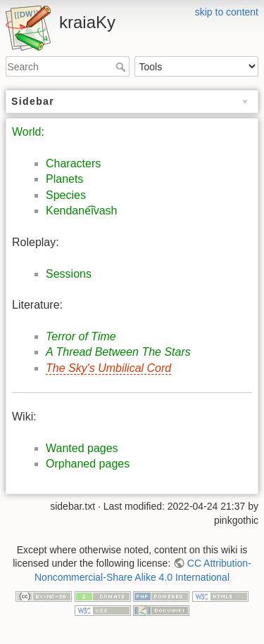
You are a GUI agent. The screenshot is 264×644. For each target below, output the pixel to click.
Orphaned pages (88, 464)
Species (66, 195)
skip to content (227, 12)
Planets (64, 179)
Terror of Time (81, 336)
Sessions (69, 274)
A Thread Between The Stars (118, 352)
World (27, 132)
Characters (73, 163)
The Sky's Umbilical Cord (108, 368)
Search (122, 67)
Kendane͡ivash (82, 211)
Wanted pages (82, 448)
